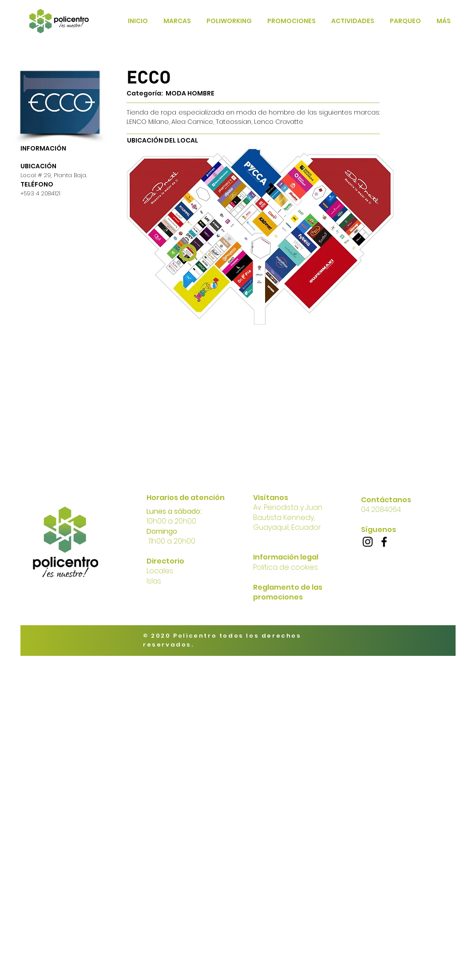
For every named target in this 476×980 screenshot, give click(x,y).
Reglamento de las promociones (288, 592)
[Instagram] (368, 542)
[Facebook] (384, 542)
